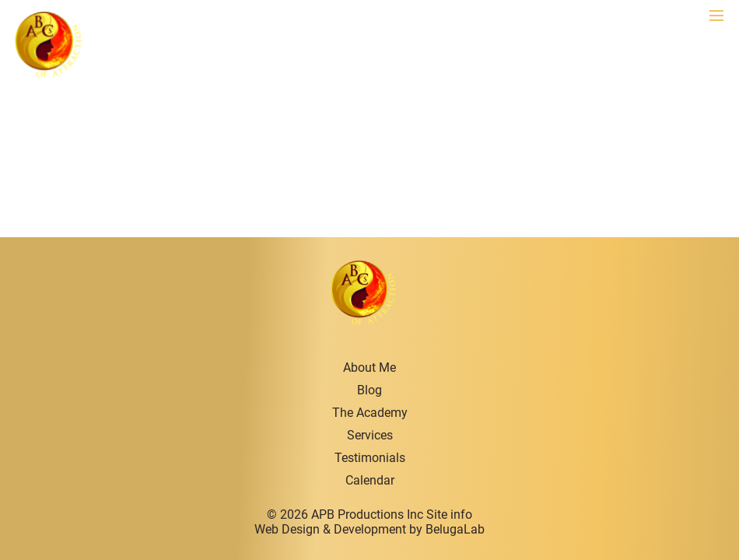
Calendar (370, 480)
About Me (369, 367)
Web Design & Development (330, 529)
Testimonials (370, 458)
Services (370, 435)
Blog (369, 390)
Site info (449, 514)
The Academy (370, 413)
